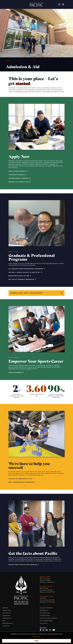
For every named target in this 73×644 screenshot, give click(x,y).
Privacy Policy (44, 623)
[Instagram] (44, 630)
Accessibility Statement (46, 608)
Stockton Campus (45, 576)
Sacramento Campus (46, 586)
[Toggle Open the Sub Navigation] (59, 4)
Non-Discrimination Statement (48, 618)
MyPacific (5, 608)
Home (8, 61)
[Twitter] (51, 630)
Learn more (36, 637)
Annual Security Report (46, 621)
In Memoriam (6, 615)
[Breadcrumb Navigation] (39, 61)
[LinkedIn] (47, 630)
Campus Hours (7, 610)
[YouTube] (54, 630)
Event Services (7, 613)
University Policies (45, 615)
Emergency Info (7, 618)
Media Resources (8, 623)
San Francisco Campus (47, 596)
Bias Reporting (44, 610)
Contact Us (6, 626)
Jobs (4, 621)
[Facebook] (41, 630)
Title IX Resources (45, 613)
